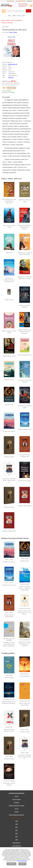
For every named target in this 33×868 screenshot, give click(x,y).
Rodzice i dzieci (9, 380)
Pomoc (16, 809)
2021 (17, 837)
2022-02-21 (11, 77)
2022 (17, 833)
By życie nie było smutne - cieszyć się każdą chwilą (25, 588)
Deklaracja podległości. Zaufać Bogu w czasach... (25, 227)
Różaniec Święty (9, 457)
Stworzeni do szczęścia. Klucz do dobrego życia (9, 280)
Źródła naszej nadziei (25, 481)
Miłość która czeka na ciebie (25, 407)
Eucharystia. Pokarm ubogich (9, 784)
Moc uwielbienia (25, 676)
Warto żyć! (9, 253)
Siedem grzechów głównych (25, 306)
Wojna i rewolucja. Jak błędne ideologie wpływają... (25, 332)
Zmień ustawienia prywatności (16, 815)
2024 (17, 827)
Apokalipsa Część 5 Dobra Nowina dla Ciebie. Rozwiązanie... (9, 644)
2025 (17, 824)
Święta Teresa (9, 300)
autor (19, 16)
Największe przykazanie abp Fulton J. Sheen (25, 278)
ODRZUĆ (22, 864)
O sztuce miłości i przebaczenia (25, 456)
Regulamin (16, 802)
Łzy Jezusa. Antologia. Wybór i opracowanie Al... (9, 480)
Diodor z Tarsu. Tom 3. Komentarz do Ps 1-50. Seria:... (25, 613)
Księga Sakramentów (9, 356)
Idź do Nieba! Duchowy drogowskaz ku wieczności (9, 201)
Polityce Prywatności (22, 861)
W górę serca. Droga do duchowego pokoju (25, 253)
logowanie (30, 1)
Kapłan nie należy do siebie (25, 201)
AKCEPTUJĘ (11, 864)
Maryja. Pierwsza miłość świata (9, 332)
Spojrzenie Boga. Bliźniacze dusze (9, 730)
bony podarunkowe (21, 1)
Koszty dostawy (16, 799)
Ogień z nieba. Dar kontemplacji (25, 704)
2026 (17, 821)
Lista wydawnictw (16, 846)
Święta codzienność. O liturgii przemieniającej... (9, 702)
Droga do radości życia (25, 355)
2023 (17, 830)
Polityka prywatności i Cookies (17, 806)
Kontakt (16, 812)
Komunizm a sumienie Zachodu (25, 381)
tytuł (24, 16)
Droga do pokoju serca (25, 429)
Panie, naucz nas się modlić (9, 226)
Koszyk (16, 796)
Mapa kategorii (16, 843)
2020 (17, 840)
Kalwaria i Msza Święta (25, 506)
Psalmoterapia (9, 678)
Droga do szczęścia (9, 431)
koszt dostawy (10, 1)
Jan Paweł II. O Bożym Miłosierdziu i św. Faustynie (25, 644)
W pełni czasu (9, 405)
